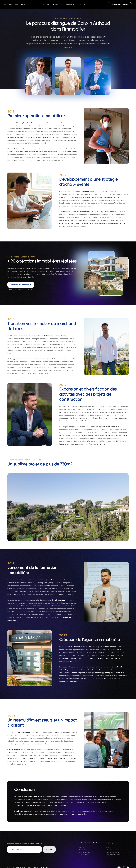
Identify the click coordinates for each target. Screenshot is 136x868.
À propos (70, 5)
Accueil (46, 5)
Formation (58, 5)
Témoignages (83, 5)
